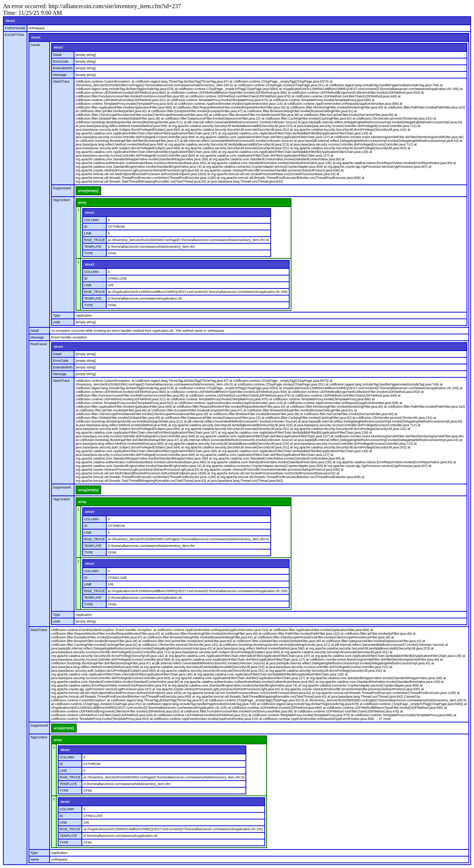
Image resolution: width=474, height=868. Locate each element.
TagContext (61, 200)
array (82, 203)
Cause (35, 45)
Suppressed (62, 188)
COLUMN (91, 220)
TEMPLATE (93, 247)
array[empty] (88, 191)
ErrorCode (61, 61)
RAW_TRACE (94, 240)
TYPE (89, 253)
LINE (88, 233)
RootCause (39, 344)
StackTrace (61, 81)
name (35, 859)
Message (60, 75)
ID (86, 227)
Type (57, 316)
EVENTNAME (15, 28)
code (57, 322)
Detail (57, 55)
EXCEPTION (14, 35)
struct (10, 21)
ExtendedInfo (63, 68)
